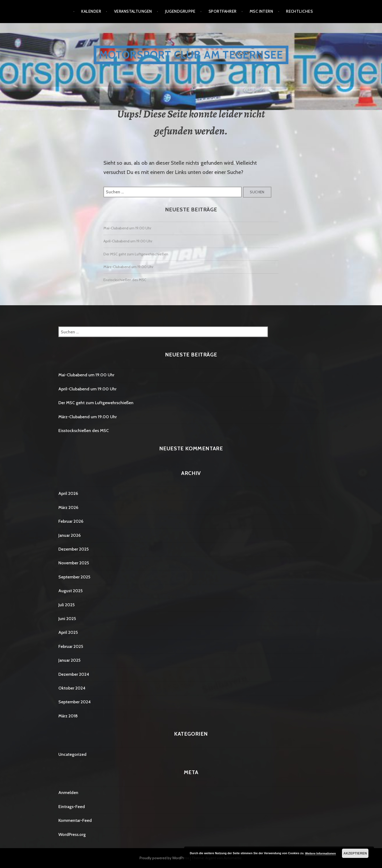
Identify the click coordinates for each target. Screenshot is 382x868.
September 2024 (75, 702)
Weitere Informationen (320, 853)
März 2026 (68, 507)
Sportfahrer (223, 11)
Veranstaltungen (133, 11)
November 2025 (74, 563)
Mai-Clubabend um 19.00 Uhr (127, 228)
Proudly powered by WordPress (164, 858)
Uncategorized (72, 754)
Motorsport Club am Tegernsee (191, 55)
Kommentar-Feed (75, 820)
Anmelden (68, 793)
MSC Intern (261, 11)
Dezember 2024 (74, 674)
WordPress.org (72, 834)
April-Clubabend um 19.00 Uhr (128, 241)
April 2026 (68, 493)
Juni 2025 (67, 619)
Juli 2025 (66, 605)
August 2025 (70, 591)
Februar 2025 (71, 646)
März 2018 (68, 716)
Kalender (91, 11)
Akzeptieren (355, 853)
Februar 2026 (71, 521)
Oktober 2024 (72, 688)
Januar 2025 (69, 660)
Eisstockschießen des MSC (125, 280)
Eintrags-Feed (72, 807)
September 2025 (74, 577)
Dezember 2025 (73, 549)
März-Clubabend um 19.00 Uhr (128, 267)
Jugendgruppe (180, 11)
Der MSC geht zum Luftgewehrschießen (136, 254)
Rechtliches (299, 11)
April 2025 (68, 632)
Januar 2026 (70, 535)
